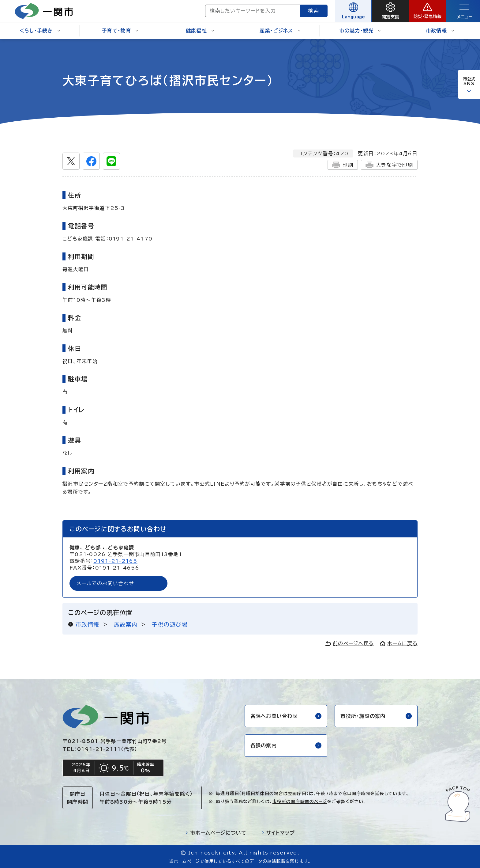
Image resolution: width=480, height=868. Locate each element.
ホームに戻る (399, 643)
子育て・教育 (120, 31)
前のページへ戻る (350, 643)
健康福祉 (200, 31)
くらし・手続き (40, 31)
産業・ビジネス (280, 31)
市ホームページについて (216, 833)
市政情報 (440, 31)
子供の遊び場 (170, 624)
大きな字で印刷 (389, 165)
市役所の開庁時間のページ (300, 802)
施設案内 (126, 624)
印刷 (343, 165)
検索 (314, 11)
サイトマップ (278, 833)
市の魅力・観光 (360, 31)
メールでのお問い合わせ (105, 583)
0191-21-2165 (115, 561)
